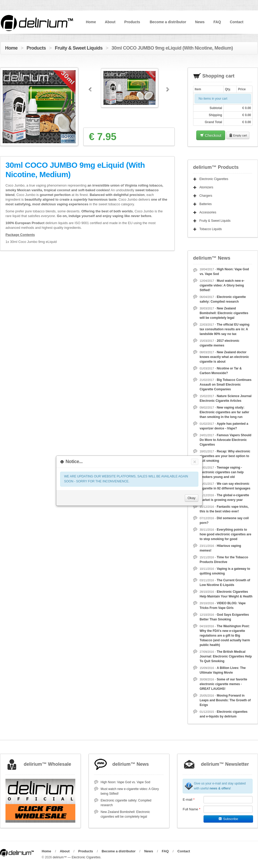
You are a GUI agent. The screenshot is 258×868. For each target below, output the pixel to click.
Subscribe (228, 819)
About (110, 22)
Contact (237, 22)
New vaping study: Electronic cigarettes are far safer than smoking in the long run (224, 412)
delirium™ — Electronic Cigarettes (76, 857)
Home (91, 22)
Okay (192, 498)
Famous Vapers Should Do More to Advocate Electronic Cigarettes (225, 440)
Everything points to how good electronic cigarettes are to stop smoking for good (225, 534)
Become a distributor (168, 22)
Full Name (192, 809)
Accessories (208, 212)
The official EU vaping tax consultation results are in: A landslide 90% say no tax (225, 329)
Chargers (206, 196)
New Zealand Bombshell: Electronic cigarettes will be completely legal (224, 313)
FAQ (217, 22)
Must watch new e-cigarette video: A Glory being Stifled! (222, 285)
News (200, 22)
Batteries (205, 204)
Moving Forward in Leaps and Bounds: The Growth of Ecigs (225, 700)
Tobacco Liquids (211, 229)
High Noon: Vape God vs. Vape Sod (125, 782)
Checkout (211, 135)
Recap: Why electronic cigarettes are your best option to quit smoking (225, 456)
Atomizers (206, 187)
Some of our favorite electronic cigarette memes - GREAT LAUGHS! (223, 684)
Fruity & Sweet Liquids (79, 48)
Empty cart (238, 135)
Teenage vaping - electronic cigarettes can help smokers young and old (222, 472)
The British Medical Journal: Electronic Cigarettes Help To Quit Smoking (226, 656)
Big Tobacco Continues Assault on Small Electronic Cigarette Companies (226, 385)
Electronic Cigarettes (214, 179)
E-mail (189, 800)
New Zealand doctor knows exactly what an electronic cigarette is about (224, 357)
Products (132, 22)
